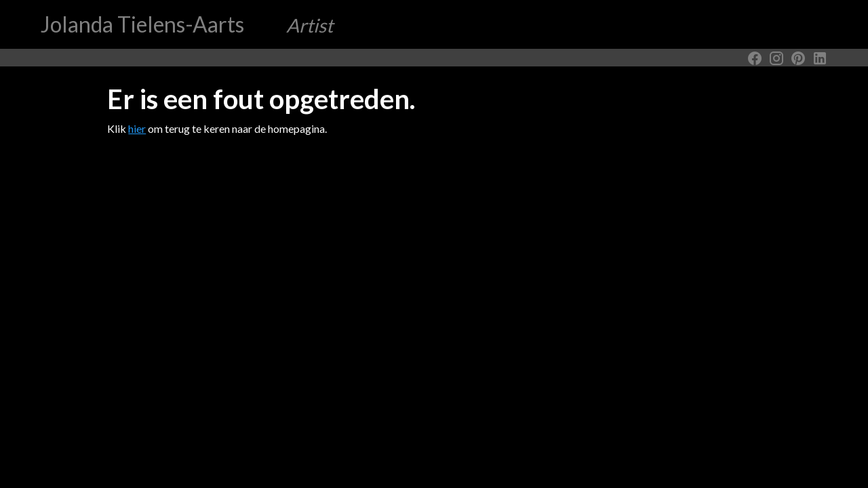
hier (137, 128)
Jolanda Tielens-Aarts (187, 24)
